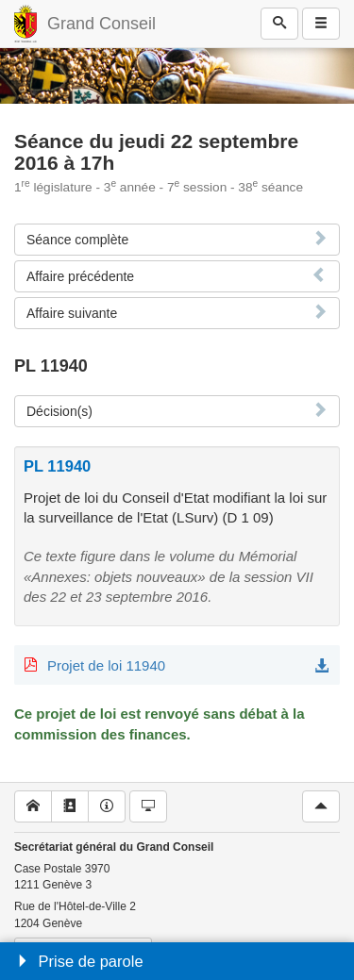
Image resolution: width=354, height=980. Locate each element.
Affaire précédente (80, 276)
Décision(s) (59, 411)
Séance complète (77, 240)
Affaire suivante (72, 313)
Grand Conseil (101, 24)
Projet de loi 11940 (106, 665)
